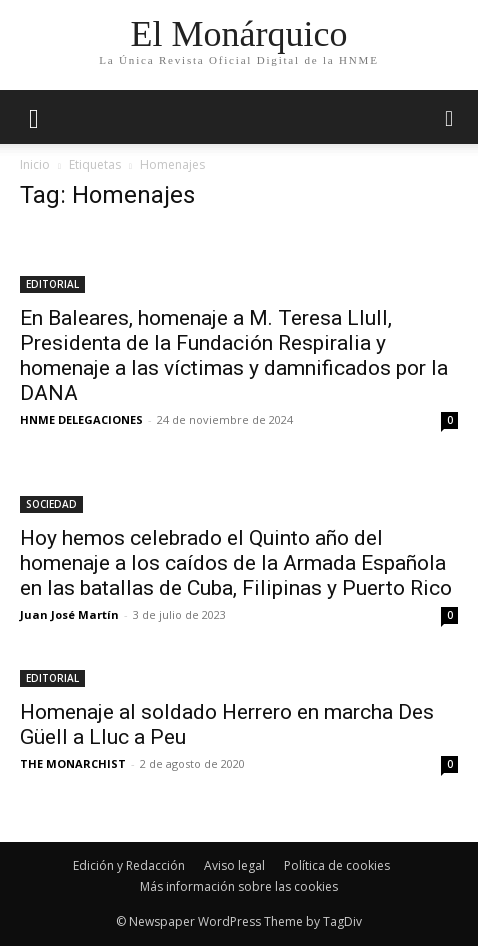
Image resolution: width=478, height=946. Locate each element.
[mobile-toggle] (34, 117)
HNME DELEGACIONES (81, 419)
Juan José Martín (69, 614)
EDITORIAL (52, 284)
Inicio (35, 164)
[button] (450, 117)
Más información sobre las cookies (239, 886)
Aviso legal (234, 865)
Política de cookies (337, 865)
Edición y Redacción (129, 865)
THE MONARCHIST (73, 763)
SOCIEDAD (51, 504)
